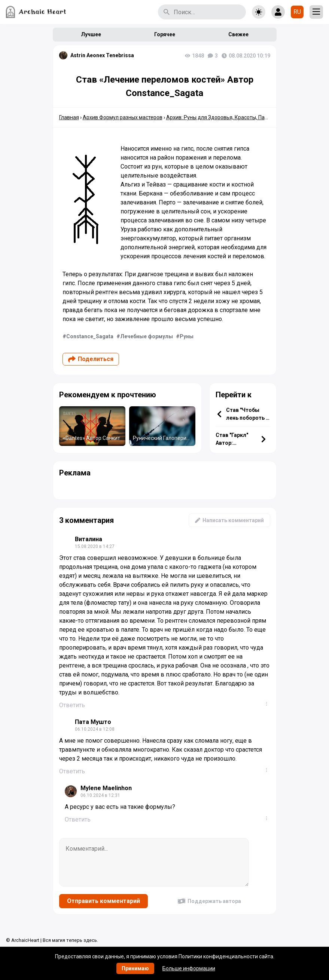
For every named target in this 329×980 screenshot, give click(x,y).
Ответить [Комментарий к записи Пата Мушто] (72, 771)
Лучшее (91, 34)
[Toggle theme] (259, 12)
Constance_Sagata (90, 336)
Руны (187, 336)
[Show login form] (278, 12)
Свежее (238, 34)
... (268, 704)
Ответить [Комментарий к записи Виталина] (72, 705)
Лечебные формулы (147, 336)
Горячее (165, 34)
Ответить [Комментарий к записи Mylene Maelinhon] (78, 819)
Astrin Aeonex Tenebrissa (102, 55)
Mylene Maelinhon (106, 788)
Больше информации (189, 968)
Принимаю (135, 968)
